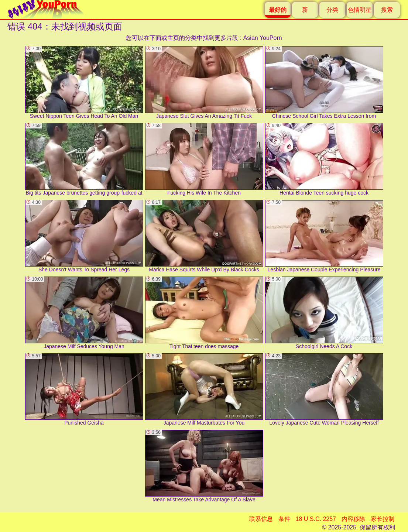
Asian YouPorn (263, 38)
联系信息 (261, 519)
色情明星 (360, 10)
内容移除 (353, 519)
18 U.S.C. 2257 (316, 519)
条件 (284, 519)
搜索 (387, 10)
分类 (332, 10)
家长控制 (383, 519)
